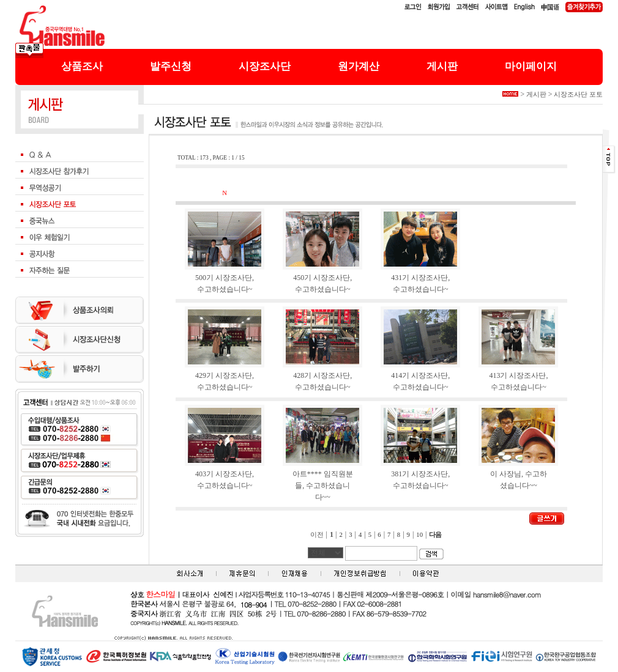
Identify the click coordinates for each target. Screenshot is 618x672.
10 (419, 535)
